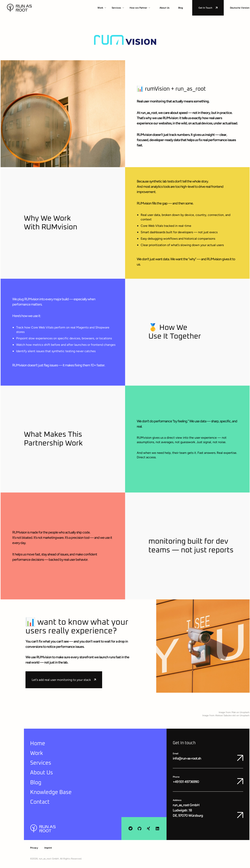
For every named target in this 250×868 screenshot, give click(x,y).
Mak (234, 712)
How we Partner (140, 8)
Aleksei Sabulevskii (225, 715)
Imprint (48, 848)
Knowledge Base (51, 792)
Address (177, 800)
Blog (181, 8)
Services (118, 8)
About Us (164, 8)
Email (176, 754)
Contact (40, 802)
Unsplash (245, 712)
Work (102, 8)
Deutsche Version (240, 8)
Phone (176, 777)
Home (38, 744)
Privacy (34, 848)
